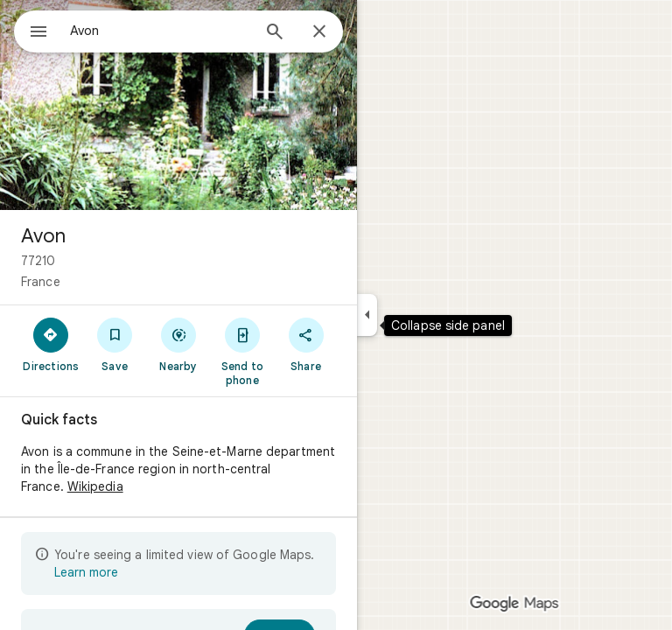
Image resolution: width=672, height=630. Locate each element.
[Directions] (51, 344)
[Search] (275, 33)
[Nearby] (179, 344)
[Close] (319, 32)
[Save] (115, 344)
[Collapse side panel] (367, 315)
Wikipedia (95, 486)
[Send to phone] (242, 351)
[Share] (306, 344)
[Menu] (38, 33)
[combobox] (160, 31)
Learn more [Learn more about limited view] (86, 572)
